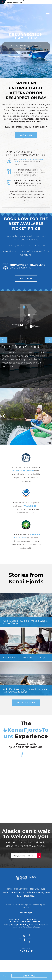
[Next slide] (48, 340)
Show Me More (26, 703)
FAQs (20, 896)
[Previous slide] (4, 340)
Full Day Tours (21, 889)
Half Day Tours (38, 889)
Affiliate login (26, 913)
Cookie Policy (23, 925)
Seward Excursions (12, 892)
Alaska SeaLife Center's (23, 471)
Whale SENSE (30, 506)
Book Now (26, 135)
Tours (10, 889)
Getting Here (43, 892)
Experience (29, 892)
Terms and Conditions (38, 925)
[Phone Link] (4, 976)
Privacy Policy (10, 925)
